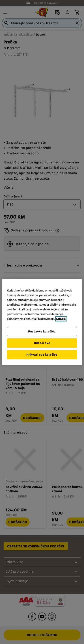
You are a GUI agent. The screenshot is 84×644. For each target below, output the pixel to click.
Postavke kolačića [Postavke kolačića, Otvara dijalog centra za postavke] (42, 331)
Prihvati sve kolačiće (42, 355)
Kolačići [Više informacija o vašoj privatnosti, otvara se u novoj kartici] (61, 319)
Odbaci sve (42, 343)
